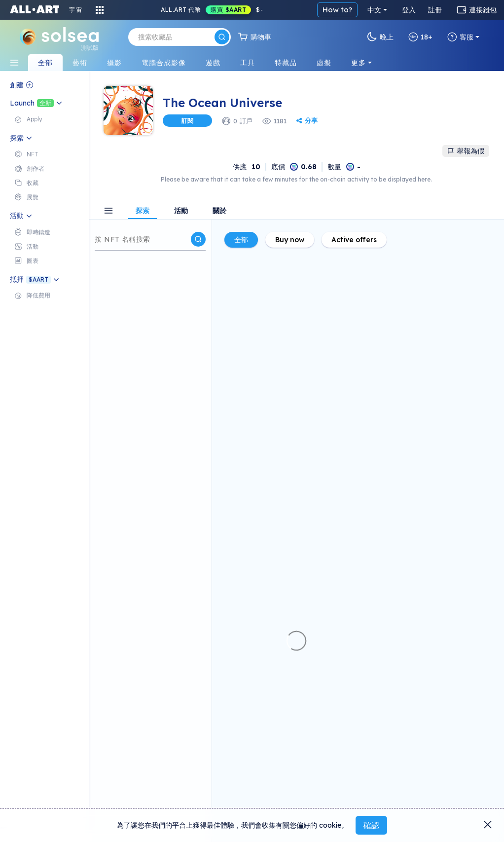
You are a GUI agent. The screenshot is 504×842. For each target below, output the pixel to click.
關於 (219, 211)
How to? (337, 10)
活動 (181, 211)
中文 (374, 10)
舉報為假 (466, 151)
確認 (371, 825)
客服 (460, 37)
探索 (143, 211)
